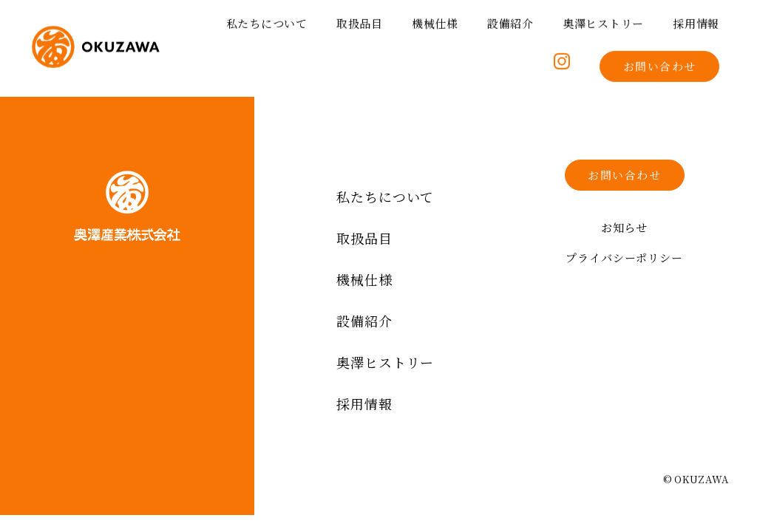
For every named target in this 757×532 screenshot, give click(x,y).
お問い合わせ (660, 63)
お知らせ (625, 227)
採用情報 (696, 20)
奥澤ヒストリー (603, 20)
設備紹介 (510, 20)
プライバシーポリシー (624, 258)
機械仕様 (435, 20)
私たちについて (267, 20)
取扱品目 (360, 20)
